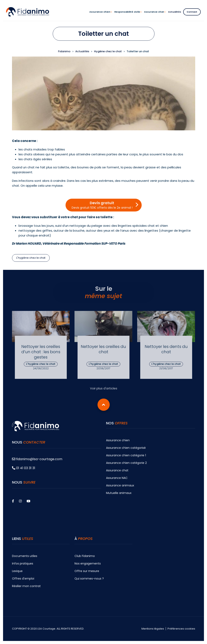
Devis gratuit (102, 205)
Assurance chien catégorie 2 (126, 463)
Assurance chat (117, 470)
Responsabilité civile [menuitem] (128, 15)
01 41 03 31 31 (24, 468)
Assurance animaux (120, 485)
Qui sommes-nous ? (89, 579)
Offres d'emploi (23, 579)
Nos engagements (88, 563)
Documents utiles (25, 556)
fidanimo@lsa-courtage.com (37, 459)
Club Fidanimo (85, 556)
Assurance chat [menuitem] (155, 15)
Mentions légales (153, 629)
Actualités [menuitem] (175, 12)
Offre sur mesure (87, 571)
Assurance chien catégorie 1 (126, 455)
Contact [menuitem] (192, 12)
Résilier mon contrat (26, 586)
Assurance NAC (117, 478)
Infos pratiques (23, 563)
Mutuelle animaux (119, 493)
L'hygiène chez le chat (31, 258)
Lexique (17, 571)
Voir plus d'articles (104, 388)
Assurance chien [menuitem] (101, 15)
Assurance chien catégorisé (126, 448)
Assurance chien (118, 440)
